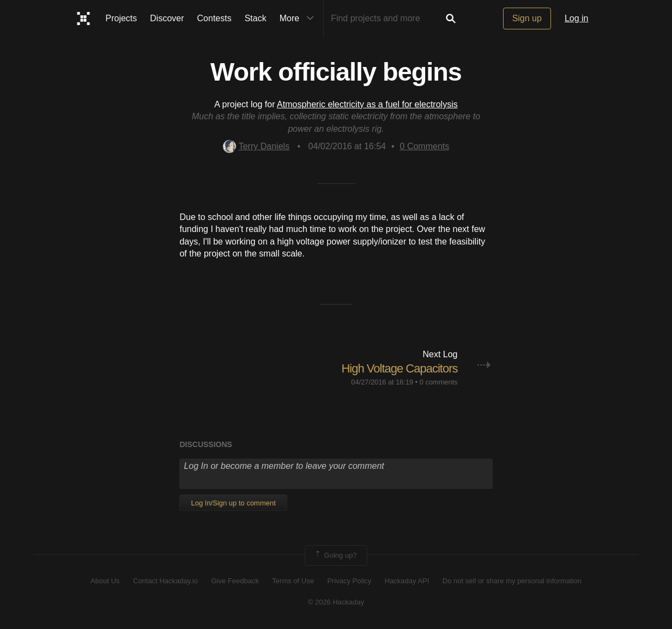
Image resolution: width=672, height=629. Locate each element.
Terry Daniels (256, 146)
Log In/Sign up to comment (233, 503)
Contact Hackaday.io (165, 581)
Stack (256, 18)
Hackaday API (407, 581)
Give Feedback (235, 581)
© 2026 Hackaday (336, 602)
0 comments (439, 382)
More (299, 19)
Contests (214, 18)
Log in (577, 18)
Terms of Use (293, 581)
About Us (105, 581)
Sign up (527, 18)
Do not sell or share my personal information (512, 581)
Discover (167, 18)
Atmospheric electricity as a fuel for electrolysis (367, 104)
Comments (425, 146)
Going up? (335, 555)
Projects (122, 18)
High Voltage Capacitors (399, 368)
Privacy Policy (349, 581)
